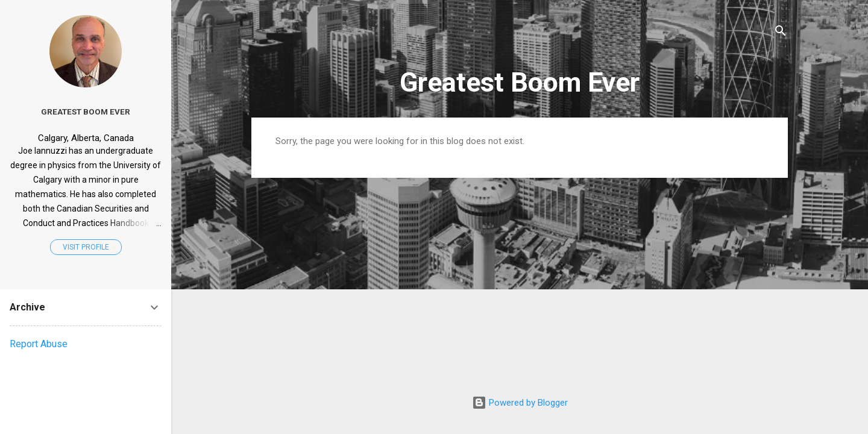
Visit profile (86, 247)
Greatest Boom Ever (520, 82)
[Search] (781, 33)
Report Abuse (39, 344)
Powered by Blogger (520, 403)
